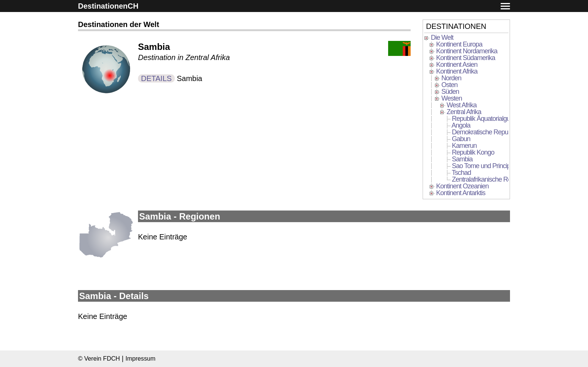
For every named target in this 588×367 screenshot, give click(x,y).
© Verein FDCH (99, 358)
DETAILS (156, 78)
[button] (505, 7)
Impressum (140, 358)
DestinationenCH (108, 6)
